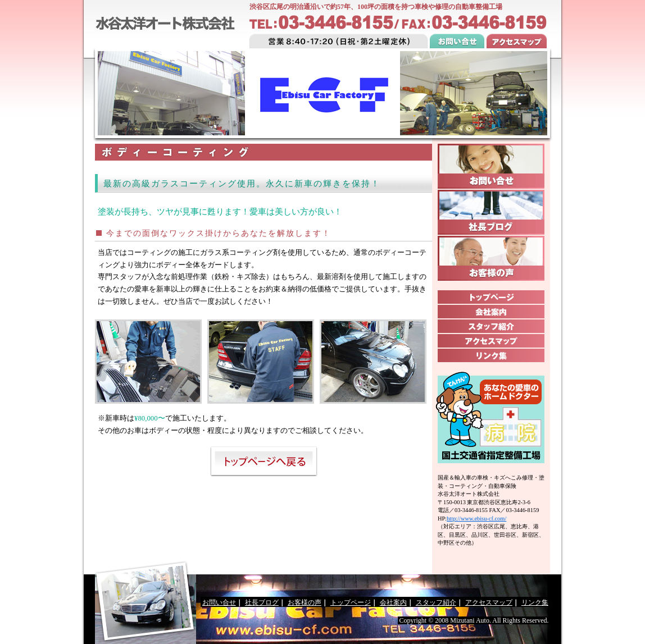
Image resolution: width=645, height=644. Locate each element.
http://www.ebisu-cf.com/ (476, 519)
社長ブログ (262, 602)
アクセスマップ (489, 602)
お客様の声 (305, 602)
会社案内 (393, 602)
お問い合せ (219, 602)
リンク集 (535, 602)
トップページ (351, 602)
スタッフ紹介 (436, 602)
